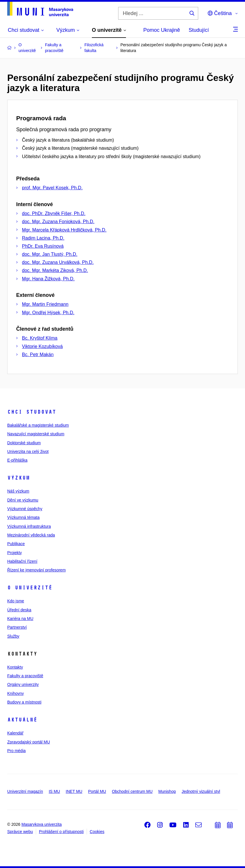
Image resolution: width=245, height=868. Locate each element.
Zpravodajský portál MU (29, 742)
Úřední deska (19, 610)
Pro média (16, 751)
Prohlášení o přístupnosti (61, 832)
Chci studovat (32, 412)
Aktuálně (22, 720)
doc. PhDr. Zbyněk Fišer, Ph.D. (54, 213)
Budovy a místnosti (24, 702)
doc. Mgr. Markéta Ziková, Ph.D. (55, 270)
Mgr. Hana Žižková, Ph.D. (48, 279)
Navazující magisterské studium (36, 434)
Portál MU (97, 791)
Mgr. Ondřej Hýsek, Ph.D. (48, 313)
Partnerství (17, 627)
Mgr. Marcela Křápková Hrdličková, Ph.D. (64, 230)
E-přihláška (17, 460)
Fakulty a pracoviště (25, 676)
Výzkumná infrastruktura (29, 526)
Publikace (16, 544)
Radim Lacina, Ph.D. (43, 238)
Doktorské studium (24, 443)
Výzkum (18, 478)
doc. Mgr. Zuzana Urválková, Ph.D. (58, 262)
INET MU (74, 791)
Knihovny (16, 693)
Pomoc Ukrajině (162, 30)
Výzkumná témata (23, 517)
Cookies (97, 832)
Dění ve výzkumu (23, 500)
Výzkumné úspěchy (25, 509)
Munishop (167, 791)
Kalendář (15, 733)
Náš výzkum (18, 491)
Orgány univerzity (23, 684)
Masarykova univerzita (41, 824)
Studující (199, 30)
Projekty (15, 553)
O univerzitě (30, 588)
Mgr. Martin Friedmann (45, 304)
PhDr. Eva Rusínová (43, 246)
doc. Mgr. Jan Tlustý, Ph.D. (50, 254)
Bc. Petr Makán (38, 355)
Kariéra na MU (20, 619)
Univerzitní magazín (25, 791)
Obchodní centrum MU (132, 791)
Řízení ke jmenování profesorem (36, 570)
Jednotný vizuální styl (201, 791)
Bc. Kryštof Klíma (40, 338)
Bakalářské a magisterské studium (38, 425)
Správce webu (20, 832)
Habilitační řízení (22, 561)
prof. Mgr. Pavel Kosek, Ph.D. (52, 188)
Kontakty (15, 667)
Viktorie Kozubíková (42, 346)
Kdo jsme (16, 601)
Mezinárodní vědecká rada (31, 535)
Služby (13, 636)
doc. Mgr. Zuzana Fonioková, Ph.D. (58, 222)
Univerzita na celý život (28, 451)
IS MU (54, 791)
